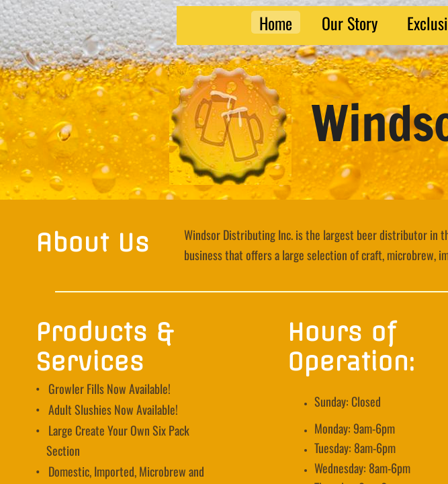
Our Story (350, 22)
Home (276, 22)
